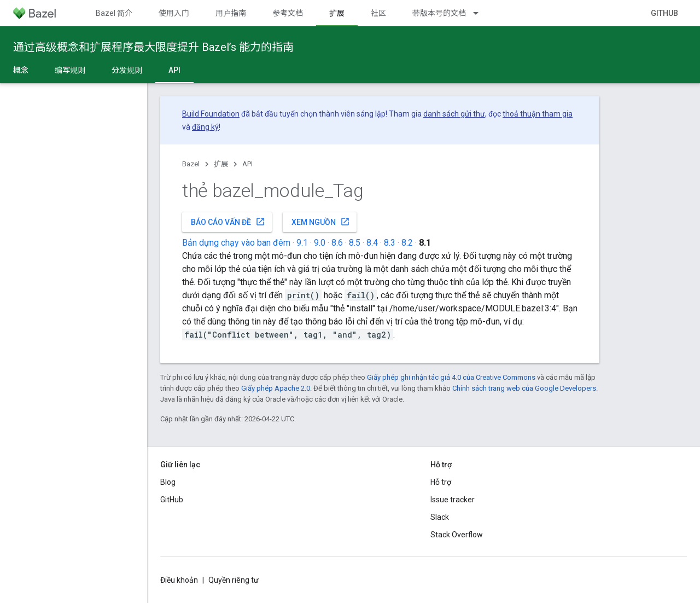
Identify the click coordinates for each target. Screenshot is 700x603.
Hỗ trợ (441, 482)
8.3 (390, 243)
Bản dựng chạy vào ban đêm (236, 243)
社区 (378, 13)
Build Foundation (211, 114)
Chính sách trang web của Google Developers (524, 388)
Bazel (191, 164)
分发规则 (127, 70)
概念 (21, 70)
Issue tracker (453, 500)
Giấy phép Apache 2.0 (276, 388)
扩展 (221, 164)
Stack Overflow (457, 535)
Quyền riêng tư (234, 580)
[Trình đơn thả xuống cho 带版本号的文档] (481, 13)
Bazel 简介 (114, 13)
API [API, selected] (174, 70)
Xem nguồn (321, 222)
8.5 (355, 243)
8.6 (337, 243)
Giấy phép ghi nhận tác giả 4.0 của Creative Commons (451, 377)
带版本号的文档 (439, 13)
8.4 (372, 243)
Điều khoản (179, 580)
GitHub (664, 13)
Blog (168, 482)
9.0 (320, 243)
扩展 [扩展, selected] (337, 13)
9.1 (302, 243)
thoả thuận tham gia (538, 114)
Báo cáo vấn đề (228, 222)
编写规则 (70, 70)
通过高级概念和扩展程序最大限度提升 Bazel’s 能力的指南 (153, 47)
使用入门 (174, 13)
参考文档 (288, 13)
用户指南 (231, 13)
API (247, 164)
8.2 (407, 243)
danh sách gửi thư (454, 114)
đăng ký (205, 127)
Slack (440, 517)
